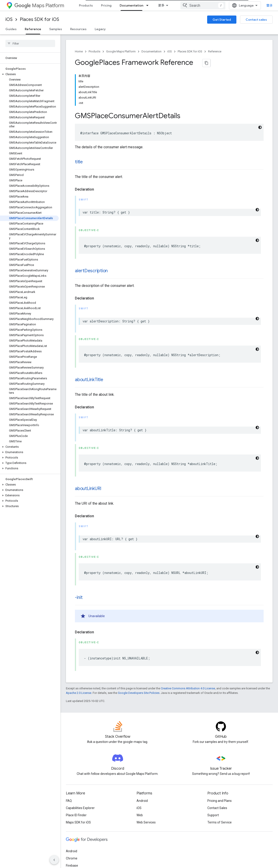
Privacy (85, 859)
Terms (71, 859)
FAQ (69, 761)
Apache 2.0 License (79, 653)
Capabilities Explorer (80, 768)
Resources (78, 29)
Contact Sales (217, 768)
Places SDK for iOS (39, 19)
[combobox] (245, 5)
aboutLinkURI (88, 449)
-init (79, 558)
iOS (9, 19)
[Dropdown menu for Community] (196, 5)
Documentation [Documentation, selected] (131, 5)
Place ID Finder (76, 775)
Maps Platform (39, 6)
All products (74, 840)
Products (86, 5)
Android (142, 761)
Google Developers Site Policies (139, 653)
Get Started (222, 20)
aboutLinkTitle (89, 340)
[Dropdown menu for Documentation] (149, 5)
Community (182, 5)
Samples (56, 29)
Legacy (100, 29)
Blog (161, 5)
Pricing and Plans (220, 761)
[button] (29, 40)
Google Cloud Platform (82, 833)
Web (140, 775)
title (79, 122)
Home (79, 51)
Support (213, 775)
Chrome (72, 819)
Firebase (72, 826)
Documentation (151, 51)
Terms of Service (220, 783)
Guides (11, 29)
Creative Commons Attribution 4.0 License (188, 649)
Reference (215, 51)
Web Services (146, 783)
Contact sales (256, 20)
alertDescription (91, 231)
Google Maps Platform (121, 51)
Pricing (106, 5)
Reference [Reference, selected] (33, 29)
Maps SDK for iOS (78, 783)
